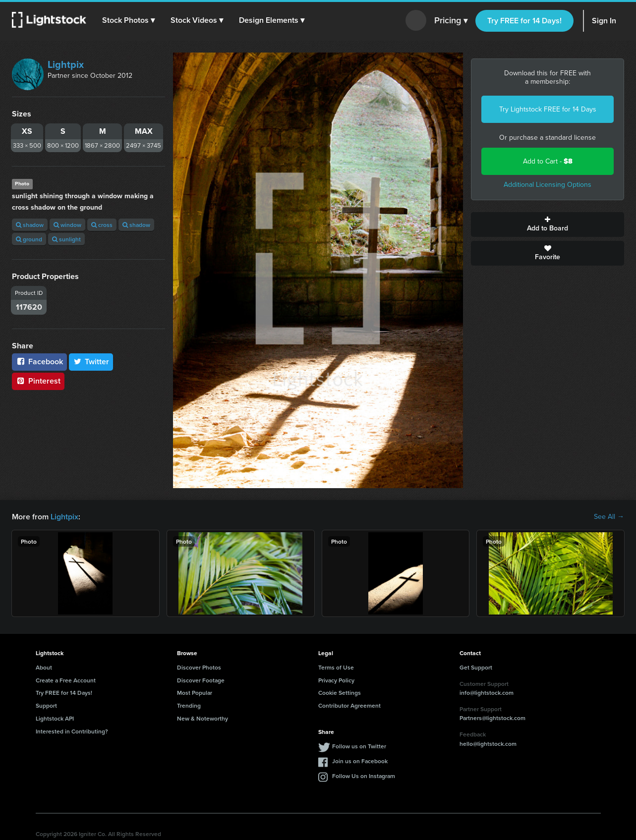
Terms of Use (336, 667)
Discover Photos (199, 667)
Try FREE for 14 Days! (524, 21)
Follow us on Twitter (359, 746)
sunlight (66, 239)
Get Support (476, 667)
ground (29, 239)
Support (46, 705)
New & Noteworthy (202, 718)
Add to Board (548, 224)
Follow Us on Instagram (364, 776)
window (67, 225)
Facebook (39, 362)
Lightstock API (55, 718)
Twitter (91, 362)
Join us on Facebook (360, 761)
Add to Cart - (548, 161)
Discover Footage (201, 680)
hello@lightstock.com (488, 744)
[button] (128, 20)
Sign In (604, 21)
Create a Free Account (66, 680)
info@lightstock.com (487, 693)
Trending (189, 705)
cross (102, 225)
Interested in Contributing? (72, 731)
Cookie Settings (340, 693)
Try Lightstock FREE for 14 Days (548, 109)
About (44, 667)
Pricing (451, 21)
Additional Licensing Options (548, 185)
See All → (609, 517)
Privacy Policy (336, 680)
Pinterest (38, 381)
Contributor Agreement (349, 705)
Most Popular (195, 693)
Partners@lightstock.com (492, 718)
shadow (30, 225)
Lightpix (66, 64)
